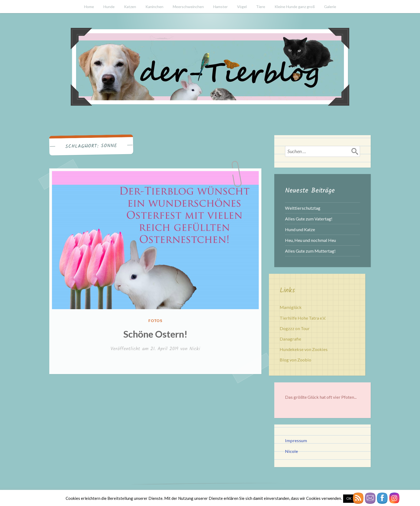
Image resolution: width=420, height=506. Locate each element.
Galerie (330, 7)
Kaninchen (154, 7)
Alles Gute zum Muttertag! (310, 251)
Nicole (291, 451)
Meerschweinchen (188, 7)
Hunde (109, 7)
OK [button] (349, 498)
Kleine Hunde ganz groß (295, 7)
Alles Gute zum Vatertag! (309, 219)
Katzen (130, 7)
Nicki (195, 349)
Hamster (220, 7)
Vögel (242, 7)
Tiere (261, 7)
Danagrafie (290, 339)
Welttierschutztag (303, 208)
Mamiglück (291, 307)
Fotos (155, 321)
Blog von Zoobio (295, 360)
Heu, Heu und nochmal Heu (310, 240)
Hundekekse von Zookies (304, 349)
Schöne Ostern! (155, 334)
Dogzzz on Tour (295, 328)
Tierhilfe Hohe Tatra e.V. (303, 318)
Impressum (296, 440)
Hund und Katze (300, 229)
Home (89, 7)
